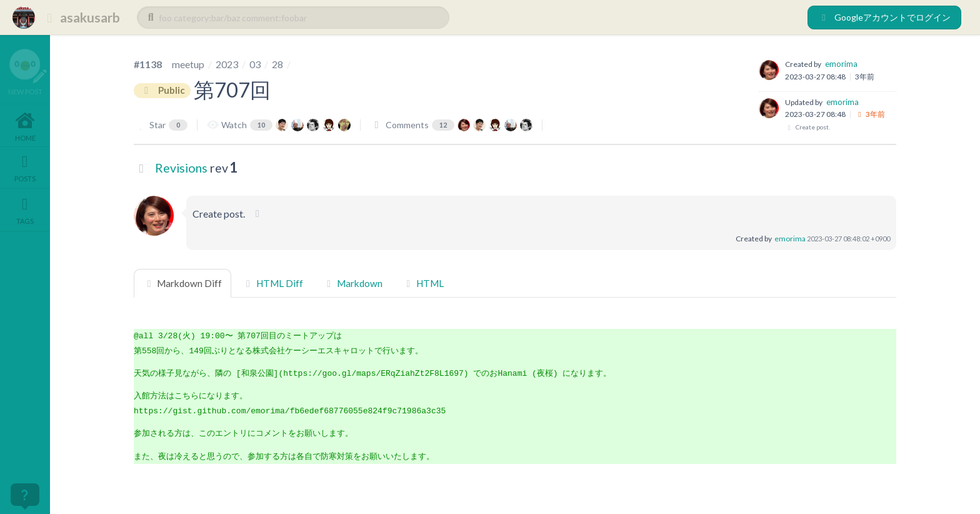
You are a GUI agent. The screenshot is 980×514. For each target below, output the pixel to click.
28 (277, 64)
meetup (188, 64)
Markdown (353, 283)
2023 (227, 64)
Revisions (181, 168)
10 (261, 125)
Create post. (807, 127)
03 (255, 64)
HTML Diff (272, 283)
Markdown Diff (182, 283)
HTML (423, 283)
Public (162, 91)
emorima (841, 64)
